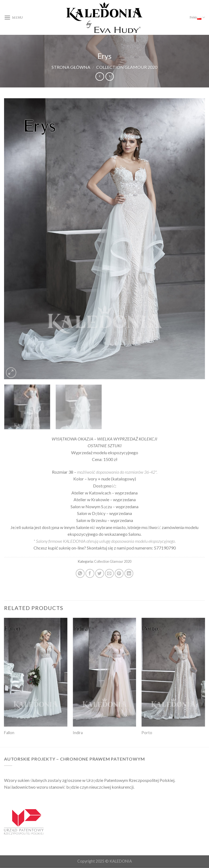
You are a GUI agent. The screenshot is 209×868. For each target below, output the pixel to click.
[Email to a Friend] (109, 573)
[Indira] (104, 672)
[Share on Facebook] (90, 573)
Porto (147, 733)
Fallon (9, 733)
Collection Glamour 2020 (127, 67)
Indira (78, 733)
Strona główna (71, 67)
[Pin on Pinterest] (119, 573)
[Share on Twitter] (100, 573)
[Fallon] (36, 672)
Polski (197, 18)
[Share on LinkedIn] (129, 573)
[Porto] (173, 672)
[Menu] (14, 17)
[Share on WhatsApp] (80, 573)
